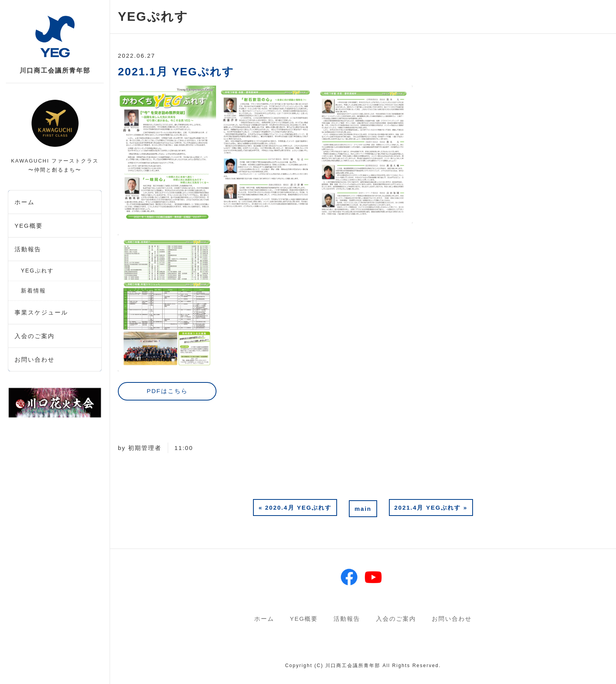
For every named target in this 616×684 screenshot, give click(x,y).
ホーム (25, 202)
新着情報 (33, 291)
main (363, 509)
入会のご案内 (35, 336)
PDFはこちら (167, 391)
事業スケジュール (41, 312)
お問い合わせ (35, 359)
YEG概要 (29, 226)
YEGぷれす (37, 271)
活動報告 (28, 249)
